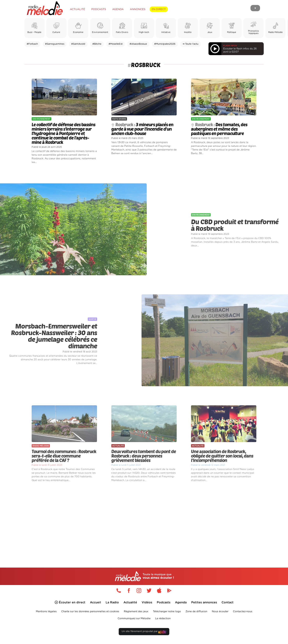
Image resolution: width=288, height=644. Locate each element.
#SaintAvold (78, 44)
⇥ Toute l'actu (190, 44)
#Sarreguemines (55, 44)
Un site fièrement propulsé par (144, 632)
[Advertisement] (144, 521)
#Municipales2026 (165, 44)
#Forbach (32, 44)
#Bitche (97, 44)
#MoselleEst (116, 44)
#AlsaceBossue (138, 44)
